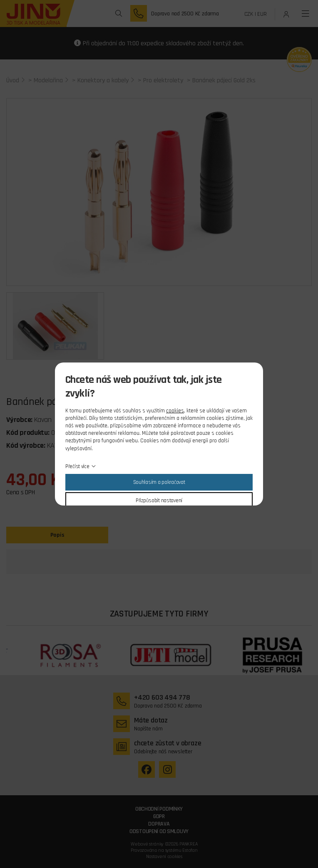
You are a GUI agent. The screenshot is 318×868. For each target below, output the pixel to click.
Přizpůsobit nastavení (159, 501)
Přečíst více (77, 466)
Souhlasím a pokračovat (159, 482)
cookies (175, 411)
